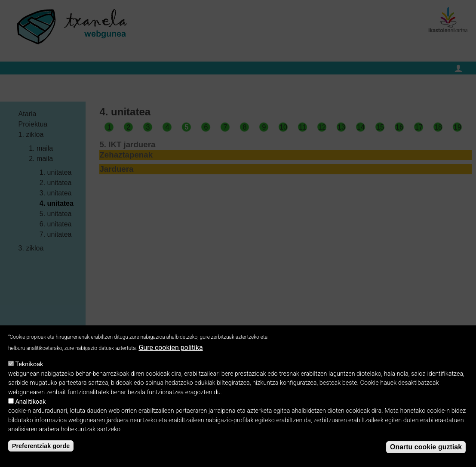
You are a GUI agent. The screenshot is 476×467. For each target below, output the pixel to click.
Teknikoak (29, 370)
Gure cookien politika (170, 353)
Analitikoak (30, 407)
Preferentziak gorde (41, 452)
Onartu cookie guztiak (426, 453)
